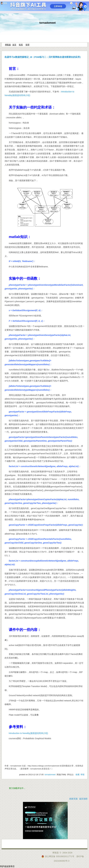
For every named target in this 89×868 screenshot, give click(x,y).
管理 (27, 45)
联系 (21, 45)
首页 (14, 45)
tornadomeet (47, 23)
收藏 (78, 775)
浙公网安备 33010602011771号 (58, 856)
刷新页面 (73, 799)
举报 (82, 775)
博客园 (8, 45)
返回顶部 (83, 799)
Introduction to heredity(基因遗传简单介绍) (28, 733)
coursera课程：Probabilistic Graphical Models (35, 75)
